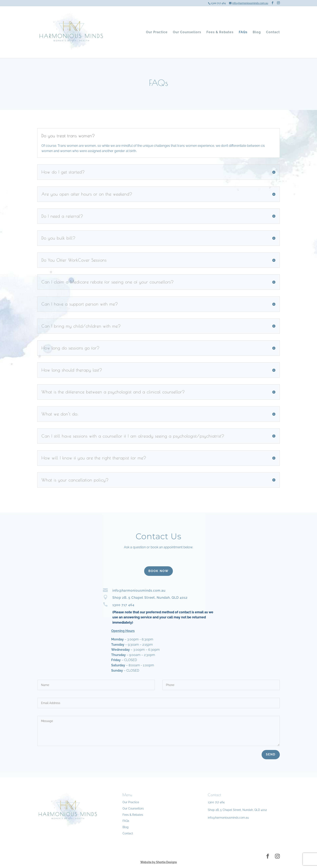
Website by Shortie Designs (159, 862)
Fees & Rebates (220, 32)
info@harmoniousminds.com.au (228, 818)
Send (271, 754)
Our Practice (157, 32)
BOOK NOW (158, 571)
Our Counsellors (187, 32)
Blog (257, 32)
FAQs (243, 32)
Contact (273, 32)
